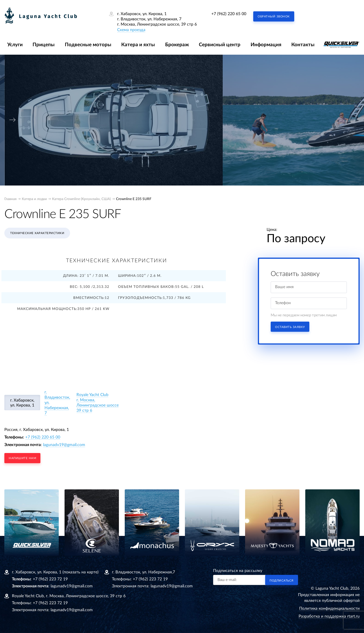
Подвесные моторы (88, 45)
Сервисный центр (220, 45)
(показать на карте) (81, 572)
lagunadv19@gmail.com (64, 445)
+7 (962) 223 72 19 (50, 579)
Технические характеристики (37, 233)
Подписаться (282, 581)
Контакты (303, 45)
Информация (266, 45)
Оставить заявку (290, 327)
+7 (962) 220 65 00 (229, 14)
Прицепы (44, 45)
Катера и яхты (138, 45)
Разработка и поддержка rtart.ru (329, 616)
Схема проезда (131, 30)
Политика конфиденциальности (329, 609)
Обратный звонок (274, 17)
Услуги (15, 45)
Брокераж (177, 45)
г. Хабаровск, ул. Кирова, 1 (22, 403)
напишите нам (22, 458)
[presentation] (13, 120)
